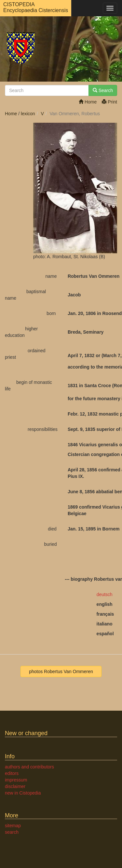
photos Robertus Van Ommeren (61, 671)
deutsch (105, 594)
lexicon (28, 114)
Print (109, 102)
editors (12, 773)
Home (88, 102)
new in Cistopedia (23, 793)
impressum (16, 780)
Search (103, 90)
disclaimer (15, 786)
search (12, 832)
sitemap (13, 826)
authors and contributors (29, 767)
